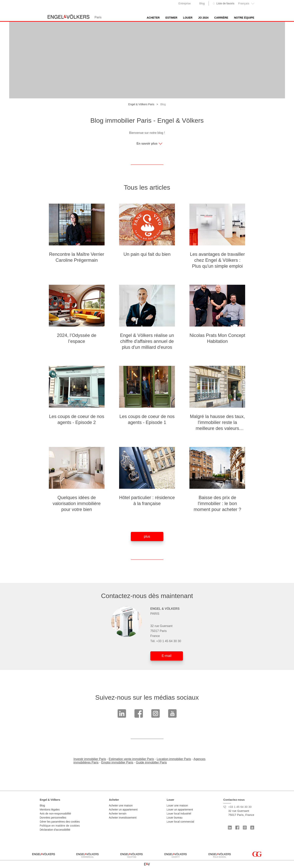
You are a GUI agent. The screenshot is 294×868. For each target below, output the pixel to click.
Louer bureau (175, 818)
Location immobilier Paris (174, 759)
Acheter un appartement (123, 810)
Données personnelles (53, 818)
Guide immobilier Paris (151, 762)
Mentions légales (50, 810)
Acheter (153, 18)
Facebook (139, 713)
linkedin (122, 713)
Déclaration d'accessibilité (55, 830)
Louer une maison (177, 805)
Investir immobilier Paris (90, 759)
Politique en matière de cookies (60, 826)
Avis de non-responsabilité (55, 814)
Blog (202, 3)
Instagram (156, 713)
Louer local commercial (180, 822)
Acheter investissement (123, 818)
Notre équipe (244, 18)
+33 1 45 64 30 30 (169, 641)
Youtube (172, 713)
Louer (188, 18)
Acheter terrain (118, 814)
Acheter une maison (121, 805)
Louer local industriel (179, 814)
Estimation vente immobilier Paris (131, 759)
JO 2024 (203, 18)
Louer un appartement (180, 810)
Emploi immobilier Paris (117, 762)
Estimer (171, 18)
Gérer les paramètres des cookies (60, 822)
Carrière (221, 18)
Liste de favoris (225, 3)
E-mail (167, 656)
